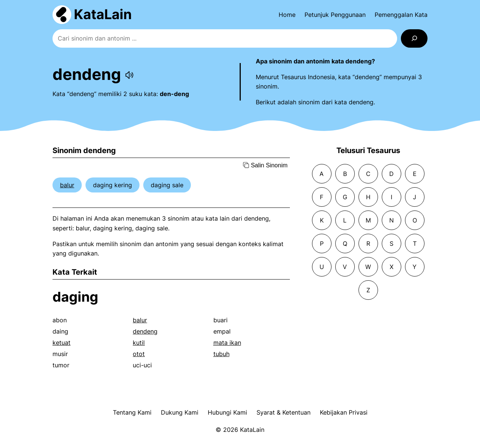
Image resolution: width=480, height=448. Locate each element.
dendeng (145, 331)
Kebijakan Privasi (344, 412)
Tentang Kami (132, 412)
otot (139, 354)
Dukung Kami (180, 412)
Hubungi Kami (227, 412)
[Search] (414, 38)
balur (67, 185)
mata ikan (227, 343)
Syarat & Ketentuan (283, 412)
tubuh (221, 354)
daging (75, 297)
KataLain (103, 14)
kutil (139, 343)
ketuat (61, 343)
